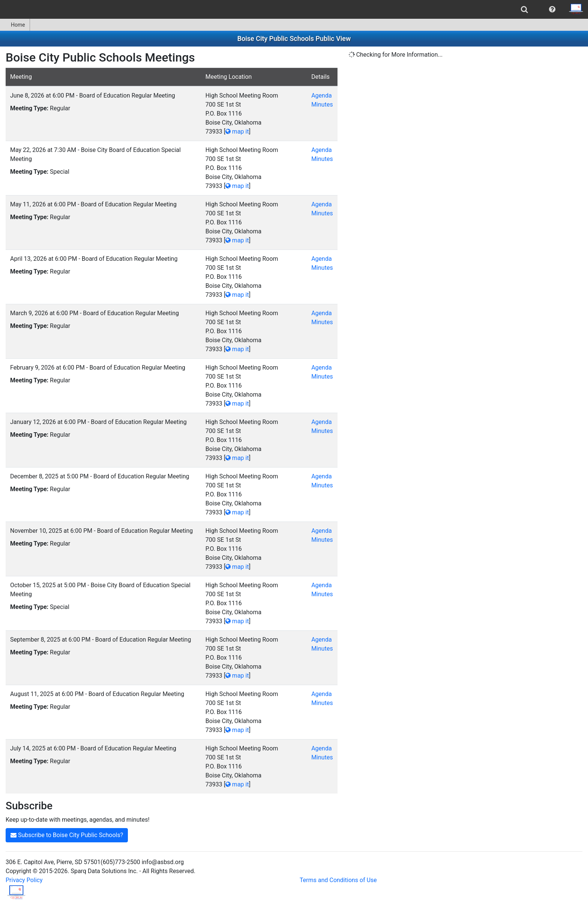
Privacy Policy (24, 880)
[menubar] (294, 9)
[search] (524, 9)
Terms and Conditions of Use (338, 880)
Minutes (322, 104)
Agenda (321, 95)
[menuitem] (524, 9)
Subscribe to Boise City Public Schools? (67, 835)
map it (237, 132)
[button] (552, 9)
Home (15, 25)
